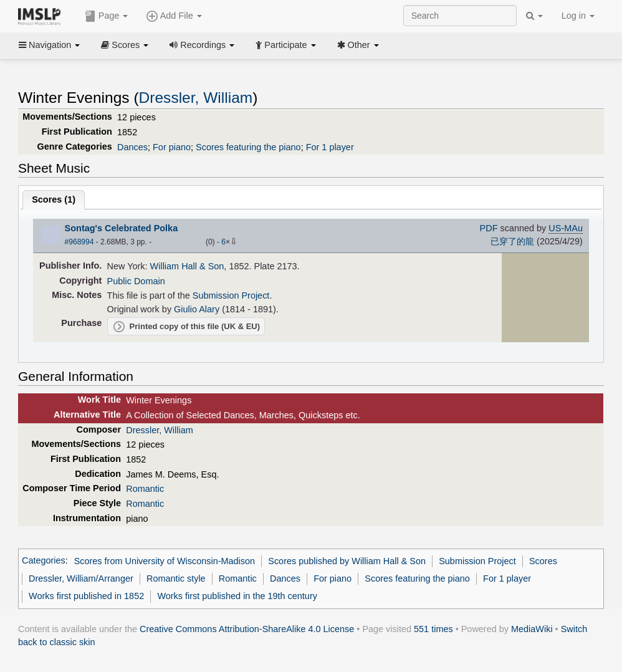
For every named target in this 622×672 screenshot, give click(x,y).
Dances (132, 147)
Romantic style (176, 578)
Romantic (145, 489)
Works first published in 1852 (86, 596)
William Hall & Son (187, 266)
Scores (125, 45)
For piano (172, 147)
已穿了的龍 (512, 241)
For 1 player (330, 147)
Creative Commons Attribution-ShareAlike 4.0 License (247, 629)
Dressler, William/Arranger (81, 578)
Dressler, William (196, 98)
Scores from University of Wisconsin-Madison (165, 561)
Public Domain (136, 281)
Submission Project (231, 295)
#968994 (79, 242)
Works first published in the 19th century (237, 596)
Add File (174, 16)
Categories (44, 561)
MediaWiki (532, 629)
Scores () (54, 199)
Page (107, 16)
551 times (433, 629)
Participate (285, 45)
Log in (578, 16)
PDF (489, 228)
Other (358, 45)
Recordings (202, 45)
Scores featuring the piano (248, 147)
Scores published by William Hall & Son (347, 561)
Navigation (49, 45)
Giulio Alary (197, 309)
